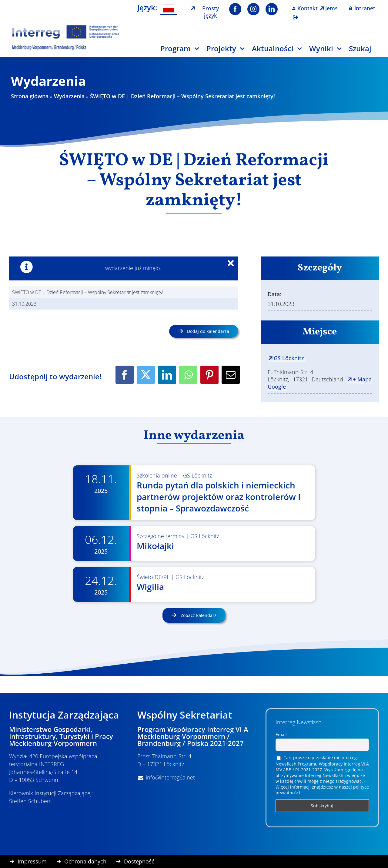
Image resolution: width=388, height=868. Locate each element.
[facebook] (235, 9)
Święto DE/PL (153, 577)
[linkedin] (272, 9)
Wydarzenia (69, 96)
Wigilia (150, 587)
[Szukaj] (364, 51)
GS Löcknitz (289, 358)
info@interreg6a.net (170, 777)
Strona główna (30, 96)
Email (281, 734)
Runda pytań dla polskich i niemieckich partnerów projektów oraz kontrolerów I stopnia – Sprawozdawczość (219, 497)
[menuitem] (168, 8)
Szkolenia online (157, 475)
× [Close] (234, 264)
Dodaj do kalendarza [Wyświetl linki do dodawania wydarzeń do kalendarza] (208, 331)
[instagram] (253, 9)
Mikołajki (155, 546)
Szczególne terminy (161, 536)
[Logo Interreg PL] (66, 27)
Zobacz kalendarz (198, 615)
